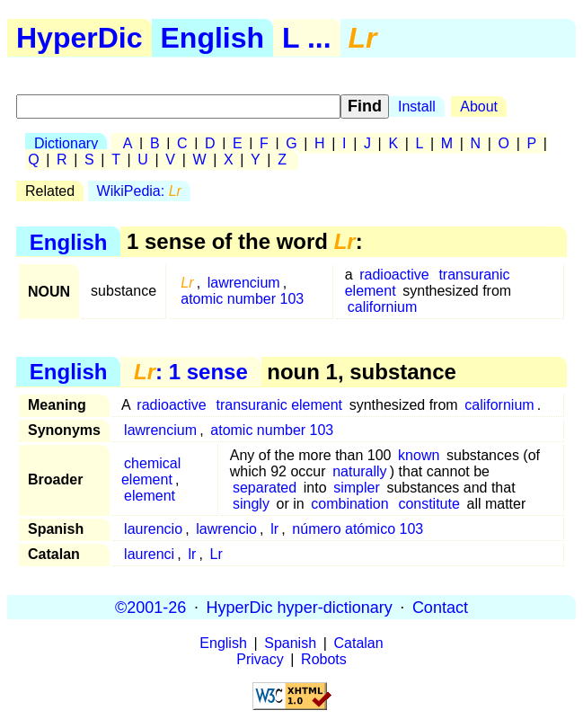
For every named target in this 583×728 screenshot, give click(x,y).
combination (349, 504)
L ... (307, 38)
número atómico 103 (358, 529)
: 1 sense (191, 372)
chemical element (151, 471)
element (150, 496)
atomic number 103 (242, 299)
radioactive (394, 275)
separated (265, 488)
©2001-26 (150, 607)
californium (382, 307)
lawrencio (226, 529)
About (479, 107)
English (213, 38)
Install (417, 107)
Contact (440, 607)
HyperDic (79, 38)
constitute (428, 504)
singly (251, 504)
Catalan (359, 643)
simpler (357, 488)
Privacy (260, 659)
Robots (324, 659)
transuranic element (280, 405)
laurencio (153, 529)
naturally (359, 471)
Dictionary (66, 143)
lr (274, 529)
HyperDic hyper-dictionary (300, 607)
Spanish (290, 643)
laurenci (149, 554)
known (419, 455)
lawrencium (244, 283)
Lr (216, 554)
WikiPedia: (139, 191)
